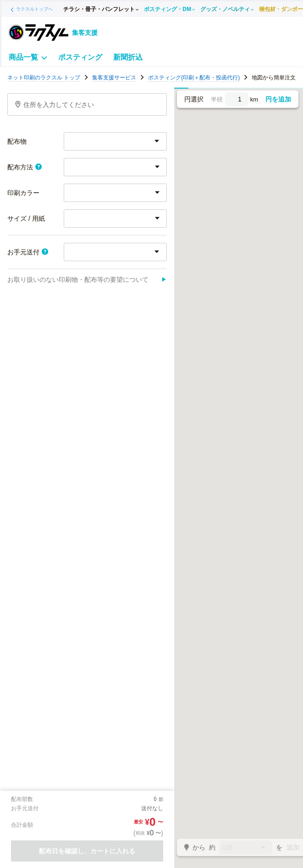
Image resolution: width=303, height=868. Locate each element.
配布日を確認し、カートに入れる (87, 851)
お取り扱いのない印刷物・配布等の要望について (87, 280)
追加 (293, 847)
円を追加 (278, 99)
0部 (246, 848)
